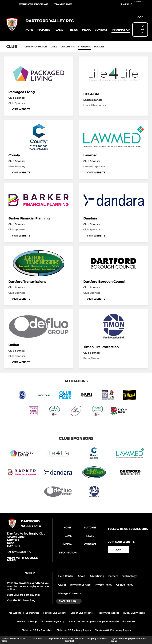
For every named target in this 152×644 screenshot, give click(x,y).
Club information (36, 47)
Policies (99, 47)
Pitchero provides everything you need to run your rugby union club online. (29, 586)
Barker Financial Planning (29, 218)
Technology (129, 576)
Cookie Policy (125, 585)
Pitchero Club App (27, 621)
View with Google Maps (22, 559)
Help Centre (66, 576)
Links (54, 47)
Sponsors (85, 47)
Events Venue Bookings (33, 4)
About (82, 576)
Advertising (97, 576)
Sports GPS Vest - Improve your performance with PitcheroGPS (102, 621)
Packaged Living (21, 92)
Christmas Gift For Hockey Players (113, 630)
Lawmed (90, 155)
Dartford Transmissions (27, 282)
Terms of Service (80, 585)
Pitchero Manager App (53, 621)
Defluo (14, 345)
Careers (113, 576)
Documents (68, 47)
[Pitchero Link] (141, 6)
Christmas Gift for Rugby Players (74, 630)
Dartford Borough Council (104, 282)
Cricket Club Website (82, 613)
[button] (29, 30)
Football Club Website (55, 613)
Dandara (90, 218)
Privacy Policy (103, 585)
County (14, 155)
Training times (63, 4)
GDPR (62, 585)
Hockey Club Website (108, 613)
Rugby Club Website (134, 613)
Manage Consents (70, 593)
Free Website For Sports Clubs (23, 613)
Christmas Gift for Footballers (37, 630)
